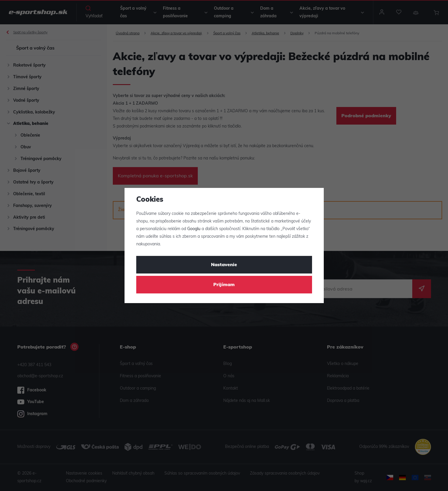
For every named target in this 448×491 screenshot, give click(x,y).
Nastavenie (224, 265)
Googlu (194, 229)
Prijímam (224, 285)
